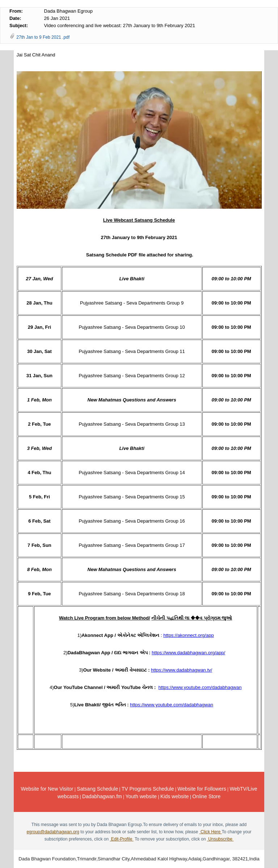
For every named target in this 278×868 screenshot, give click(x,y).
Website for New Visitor (47, 789)
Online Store (206, 796)
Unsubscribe (220, 839)
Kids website (175, 796)
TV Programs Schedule (148, 789)
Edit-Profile (121, 839)
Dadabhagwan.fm (102, 796)
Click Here (211, 832)
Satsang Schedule (97, 789)
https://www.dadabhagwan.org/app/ (188, 653)
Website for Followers (202, 789)
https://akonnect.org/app (188, 635)
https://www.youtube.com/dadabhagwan (200, 687)
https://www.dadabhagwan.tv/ (182, 670)
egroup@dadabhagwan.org (53, 832)
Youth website (141, 796)
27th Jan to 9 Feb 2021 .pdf (43, 37)
